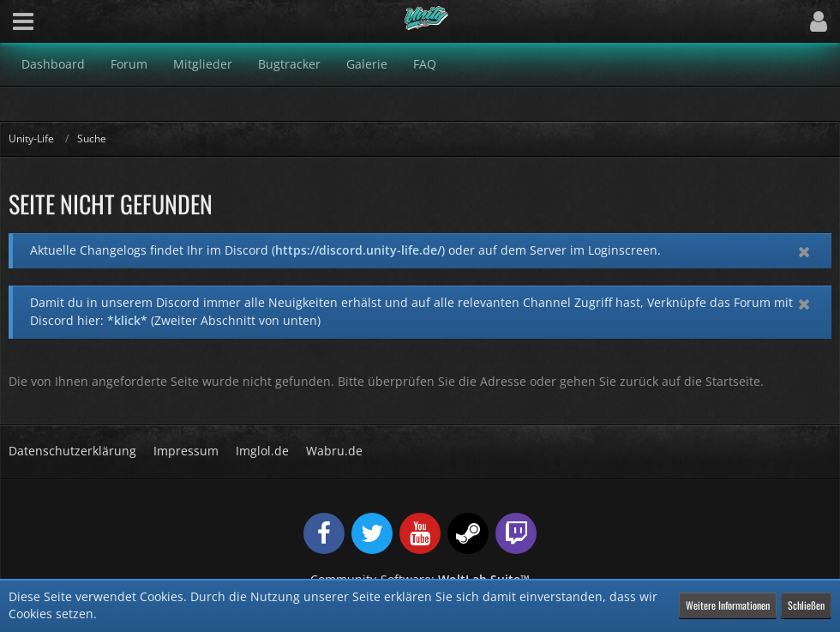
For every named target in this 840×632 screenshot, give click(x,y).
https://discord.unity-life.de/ (358, 250)
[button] (23, 21)
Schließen (806, 605)
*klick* (127, 320)
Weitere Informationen (728, 605)
